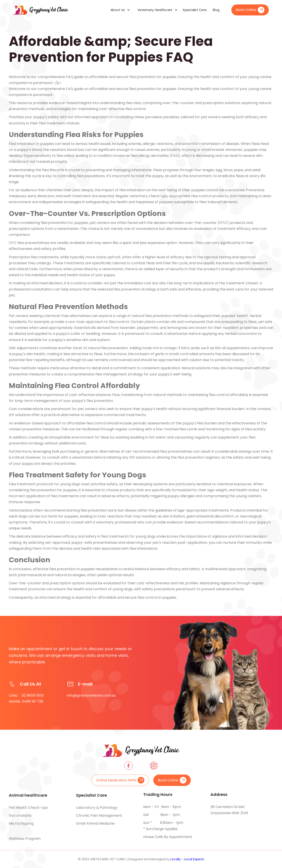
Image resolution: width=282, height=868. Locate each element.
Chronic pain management (99, 819)
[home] (41, 10)
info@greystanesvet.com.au (91, 702)
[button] (119, 10)
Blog (216, 10)
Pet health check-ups (28, 811)
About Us (118, 10)
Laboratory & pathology (97, 811)
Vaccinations (20, 819)
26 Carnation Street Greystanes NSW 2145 (229, 810)
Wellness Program (25, 839)
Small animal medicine (95, 827)
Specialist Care (195, 10)
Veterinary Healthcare (155, 10)
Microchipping (21, 827)
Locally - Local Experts (187, 859)
